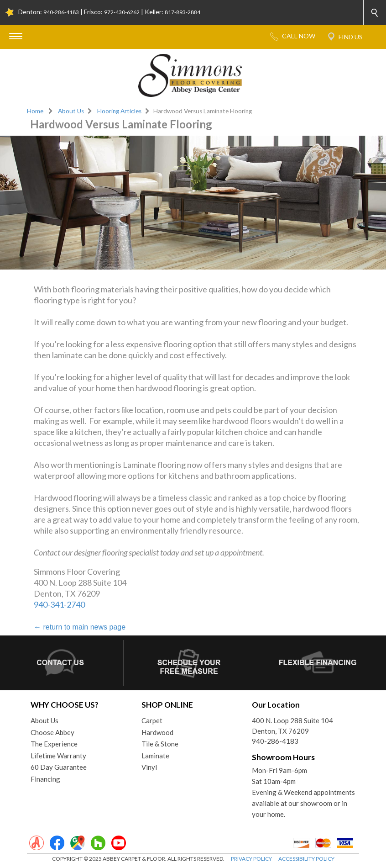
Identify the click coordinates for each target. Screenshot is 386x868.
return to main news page (80, 627)
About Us (71, 111)
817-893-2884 (183, 12)
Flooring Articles (119, 111)
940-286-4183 (61, 12)
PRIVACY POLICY (251, 859)
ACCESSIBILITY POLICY (306, 859)
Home (35, 111)
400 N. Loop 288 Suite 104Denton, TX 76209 (292, 726)
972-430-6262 (122, 12)
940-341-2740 (59, 604)
